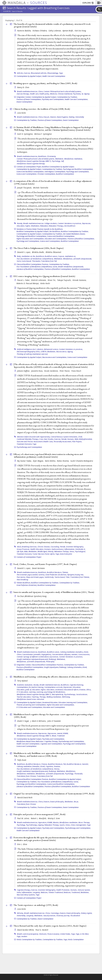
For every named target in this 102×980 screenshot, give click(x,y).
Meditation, (60, 159)
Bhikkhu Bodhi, (38, 252)
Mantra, (56, 822)
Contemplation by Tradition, (67, 97)
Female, (64, 439)
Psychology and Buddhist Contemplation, (78, 169)
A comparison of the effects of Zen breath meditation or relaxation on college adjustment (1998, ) (52, 182)
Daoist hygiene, (63, 117)
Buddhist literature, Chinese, (37, 764)
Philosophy (50, 661)
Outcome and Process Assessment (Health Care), (35, 442)
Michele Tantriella (41, 188)
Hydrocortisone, (58, 549)
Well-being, (66, 697)
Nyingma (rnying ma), (76, 575)
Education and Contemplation (54, 707)
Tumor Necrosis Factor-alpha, (44, 554)
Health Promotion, (63, 890)
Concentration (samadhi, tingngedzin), (37, 654)
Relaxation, (44, 226)
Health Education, (37, 549)
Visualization (75, 916)
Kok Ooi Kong (80, 31)
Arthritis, (20, 73)
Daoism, (53, 117)
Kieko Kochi (45, 283)
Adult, (19, 547)
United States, (65, 934)
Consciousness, (84, 654)
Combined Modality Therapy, (28, 439)
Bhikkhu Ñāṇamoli (53, 252)
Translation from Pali (49, 261)
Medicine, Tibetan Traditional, (52, 892)
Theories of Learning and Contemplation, (31, 705)
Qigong (87, 94)
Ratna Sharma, (63, 461)
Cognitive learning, (77, 685)
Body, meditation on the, (26, 256)
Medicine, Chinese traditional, (61, 94)
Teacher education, (24, 697)
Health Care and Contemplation (54, 76)
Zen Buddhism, (55, 231)
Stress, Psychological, (78, 551)
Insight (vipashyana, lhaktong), (55, 667)
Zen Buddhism (70, 226)
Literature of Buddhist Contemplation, (30, 269)
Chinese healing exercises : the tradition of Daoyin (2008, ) (42, 109)
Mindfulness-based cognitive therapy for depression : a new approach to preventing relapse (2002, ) (53, 716)
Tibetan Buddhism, (24, 583)
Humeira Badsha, (25, 31)
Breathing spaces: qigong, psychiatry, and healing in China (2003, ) (45, 83)
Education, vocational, (55, 690)
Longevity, (37, 892)
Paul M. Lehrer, (24, 818)
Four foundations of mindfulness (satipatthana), (35, 259)
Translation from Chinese (26, 804)
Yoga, (58, 554)
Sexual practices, (50, 916)
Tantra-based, (60, 577)
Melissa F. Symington (43, 134)
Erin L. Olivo (22, 844)
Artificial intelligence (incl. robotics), (30, 349)
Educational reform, (71, 690)
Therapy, (43, 697)
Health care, (34, 94)
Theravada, (36, 261)
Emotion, (83, 690)
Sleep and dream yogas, (35, 577)
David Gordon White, (26, 930)
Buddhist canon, (51, 256)
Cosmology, (55, 913)
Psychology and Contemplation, (78, 172)
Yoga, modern (22, 936)
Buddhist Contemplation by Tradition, (75, 231)
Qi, (83, 94)
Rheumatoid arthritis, (39, 73)
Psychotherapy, (70, 694)
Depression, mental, (55, 733)
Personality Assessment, (63, 442)
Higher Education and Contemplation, (30, 239)
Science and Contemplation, (27, 174)
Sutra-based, (27, 261)
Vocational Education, (50, 702)
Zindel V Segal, (23, 721)
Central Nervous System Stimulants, (64, 437)
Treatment (61, 736)
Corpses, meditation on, (67, 256)
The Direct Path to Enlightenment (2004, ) (38, 248)
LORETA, (44, 352)
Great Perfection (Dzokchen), (56, 575)
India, (19, 892)
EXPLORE (88, 3)
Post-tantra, (21, 577)
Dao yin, (47, 117)
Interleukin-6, (80, 549)
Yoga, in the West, (82, 934)
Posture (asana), (54, 934)
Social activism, (82, 694)
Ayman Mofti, (68, 31)
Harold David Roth (25, 798)
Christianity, (52, 156)
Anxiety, (20, 223)
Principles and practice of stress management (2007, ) (39, 814)
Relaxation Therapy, (56, 226)
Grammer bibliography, (75, 547)
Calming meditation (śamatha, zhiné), (74, 652)
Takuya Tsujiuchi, (64, 280)
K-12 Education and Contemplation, (30, 707)
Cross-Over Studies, (46, 439)
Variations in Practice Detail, (27, 229)
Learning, (33, 692)
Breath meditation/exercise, (27, 91)
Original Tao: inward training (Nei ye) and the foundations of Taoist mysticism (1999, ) (54, 794)
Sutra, (19, 261)
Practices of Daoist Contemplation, (29, 99)
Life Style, (20, 551)
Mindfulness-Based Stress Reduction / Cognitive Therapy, (37, 741)
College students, (51, 223)
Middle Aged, (42, 551)
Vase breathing (23, 580)
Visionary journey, (63, 916)
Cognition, (50, 766)
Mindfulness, (61, 692)
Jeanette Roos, (37, 371)
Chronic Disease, (44, 547)
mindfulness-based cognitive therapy (31, 164)
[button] (99, 3)
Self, (63, 161)
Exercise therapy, (23, 94)
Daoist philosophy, (57, 802)
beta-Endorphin (66, 554)
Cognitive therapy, (24, 890)
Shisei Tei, (52, 280)
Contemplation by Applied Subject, (29, 76)
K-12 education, (23, 692)
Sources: (7, 12)
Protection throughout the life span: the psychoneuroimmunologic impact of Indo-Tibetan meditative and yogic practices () (53, 839)
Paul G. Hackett (42, 930)
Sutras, (55, 267)
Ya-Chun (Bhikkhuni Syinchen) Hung (32, 596)
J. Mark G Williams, (39, 721)
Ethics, (89, 690)
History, (57, 769)
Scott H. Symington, (25, 134)
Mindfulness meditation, (74, 159)
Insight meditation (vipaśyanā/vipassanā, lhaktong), (37, 659)
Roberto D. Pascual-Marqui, (28, 283)
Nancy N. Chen (23, 87)
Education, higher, (24, 226)
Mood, (54, 736)
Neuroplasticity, (58, 694)
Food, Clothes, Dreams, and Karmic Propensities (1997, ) (45, 564)
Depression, (87, 223)
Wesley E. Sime (54, 818)
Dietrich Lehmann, (39, 280)
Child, (80, 437)
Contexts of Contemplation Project (29, 557)
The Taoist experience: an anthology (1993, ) (36, 905)
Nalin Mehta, (51, 461)
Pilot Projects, (77, 442)
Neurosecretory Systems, (26, 895)
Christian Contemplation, (46, 174)
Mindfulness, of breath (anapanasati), (77, 259)
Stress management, (79, 825)
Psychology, (56, 161)
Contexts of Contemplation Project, (29, 167)
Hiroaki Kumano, (80, 280)
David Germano (38, 568)
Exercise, (27, 73)
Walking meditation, (54, 697)
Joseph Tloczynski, (25, 188)
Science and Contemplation (77, 357)
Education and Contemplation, (56, 239)
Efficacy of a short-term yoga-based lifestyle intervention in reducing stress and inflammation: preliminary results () (48, 456)
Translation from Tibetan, (80, 577)
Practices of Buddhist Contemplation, (81, 239)
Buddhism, (42, 156)
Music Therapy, (84, 822)
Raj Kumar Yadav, (25, 461)
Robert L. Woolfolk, (39, 818)
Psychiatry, (77, 94)
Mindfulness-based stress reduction (30, 699)
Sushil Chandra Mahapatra (82, 461)
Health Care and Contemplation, (76, 99)
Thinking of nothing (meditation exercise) (32, 354)
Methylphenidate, (86, 439)
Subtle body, (49, 577)
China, (41, 91)
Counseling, (55, 547)
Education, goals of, (24, 690)
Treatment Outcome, (25, 444)
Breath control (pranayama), (28, 934)
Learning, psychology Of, (46, 692)
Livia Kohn (22, 113)
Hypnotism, (43, 822)
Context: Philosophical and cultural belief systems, (62, 91)
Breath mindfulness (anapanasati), (71, 267)
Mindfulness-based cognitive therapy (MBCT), (34, 161)
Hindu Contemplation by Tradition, (29, 939)
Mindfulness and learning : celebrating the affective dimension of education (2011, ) (53, 677)
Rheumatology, (53, 73)
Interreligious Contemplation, (55, 172)
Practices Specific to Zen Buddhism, (50, 229)
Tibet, (68, 577)
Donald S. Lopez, (24, 252)
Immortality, (21, 916)
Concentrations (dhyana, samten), (65, 654)
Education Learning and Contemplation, (73, 702)
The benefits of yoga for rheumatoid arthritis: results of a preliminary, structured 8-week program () (52, 25)
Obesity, (51, 551)
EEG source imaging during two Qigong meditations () (44, 276)
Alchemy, (20, 913)
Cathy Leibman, (55, 31)
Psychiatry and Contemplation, (53, 99)
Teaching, (35, 697)
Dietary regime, (87, 913)
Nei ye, (76, 802)
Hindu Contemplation (76, 939)
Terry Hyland (22, 681)
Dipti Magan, (39, 461)
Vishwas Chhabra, (40, 31)
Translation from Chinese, (27, 776)
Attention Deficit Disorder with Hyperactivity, (34, 437)
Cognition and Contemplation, (51, 744)
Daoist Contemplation (24, 102)
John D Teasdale (54, 721)
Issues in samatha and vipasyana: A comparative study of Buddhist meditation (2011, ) (54, 592)
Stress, (68, 825)
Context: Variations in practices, (70, 223)
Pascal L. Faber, (24, 280)
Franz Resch (76, 371)
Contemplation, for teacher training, (30, 687)
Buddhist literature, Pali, (57, 764)
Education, (77, 687)
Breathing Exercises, (29, 547)
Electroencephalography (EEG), (28, 352)
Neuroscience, (62, 352)
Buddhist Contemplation (65, 174)
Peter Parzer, (65, 371)
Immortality (80, 117)
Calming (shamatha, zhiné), (77, 667)
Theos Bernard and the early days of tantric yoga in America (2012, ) (50, 926)
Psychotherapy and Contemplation (29, 447)
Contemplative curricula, (54, 687)
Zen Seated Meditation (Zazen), (74, 234)
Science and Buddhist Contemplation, (30, 172)
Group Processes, (23, 549)
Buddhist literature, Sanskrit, (78, 764)
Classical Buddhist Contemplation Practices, (33, 264)
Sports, (62, 825)
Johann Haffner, (24, 371)
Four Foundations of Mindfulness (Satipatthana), (34, 267)
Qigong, (70, 352)
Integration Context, (24, 97)
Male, (77, 439)
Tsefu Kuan (22, 760)
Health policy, (44, 94)
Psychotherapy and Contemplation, (71, 741)
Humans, (71, 439)
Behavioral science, (51, 349)
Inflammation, (69, 549)
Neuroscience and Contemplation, (55, 357)
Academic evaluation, (25, 685)
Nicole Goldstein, (52, 371)
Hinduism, (43, 934)
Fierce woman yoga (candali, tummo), (31, 575)
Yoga (61, 73)
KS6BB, (66, 733)
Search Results (17, 11)
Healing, (72, 117)
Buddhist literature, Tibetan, (58, 572)
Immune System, (84, 890)
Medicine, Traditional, (72, 892)
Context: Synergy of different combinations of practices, (38, 657)
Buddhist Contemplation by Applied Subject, (58, 167)
